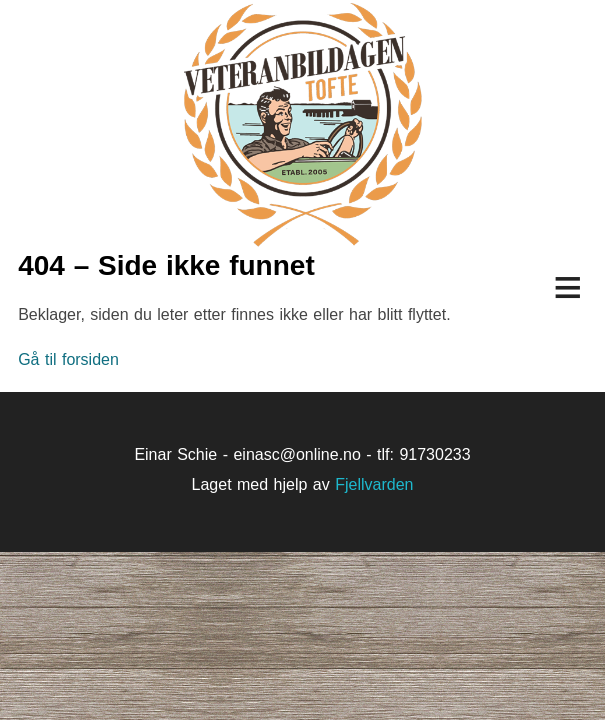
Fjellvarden (374, 484)
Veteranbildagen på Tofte (302, 125)
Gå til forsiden (68, 359)
